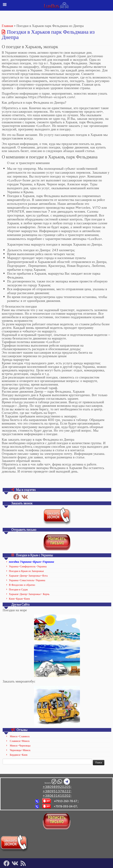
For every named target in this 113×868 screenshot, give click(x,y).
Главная (7, 26)
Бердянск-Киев (19, 755)
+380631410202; (57, 795)
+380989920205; (57, 787)
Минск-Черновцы (20, 745)
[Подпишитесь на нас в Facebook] (17, 497)
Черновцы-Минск (20, 750)
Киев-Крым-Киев (19, 599)
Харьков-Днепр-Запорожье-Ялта (28, 576)
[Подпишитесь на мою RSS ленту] (24, 863)
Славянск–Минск (20, 741)
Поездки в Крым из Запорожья (26, 571)
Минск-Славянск (20, 736)
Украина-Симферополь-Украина (28, 566)
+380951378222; (57, 791)
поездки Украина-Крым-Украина (31, 561)
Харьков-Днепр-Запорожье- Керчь (29, 594)
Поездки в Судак (18, 589)
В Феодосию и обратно (22, 585)
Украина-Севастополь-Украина (27, 580)
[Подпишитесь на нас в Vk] (26, 497)
